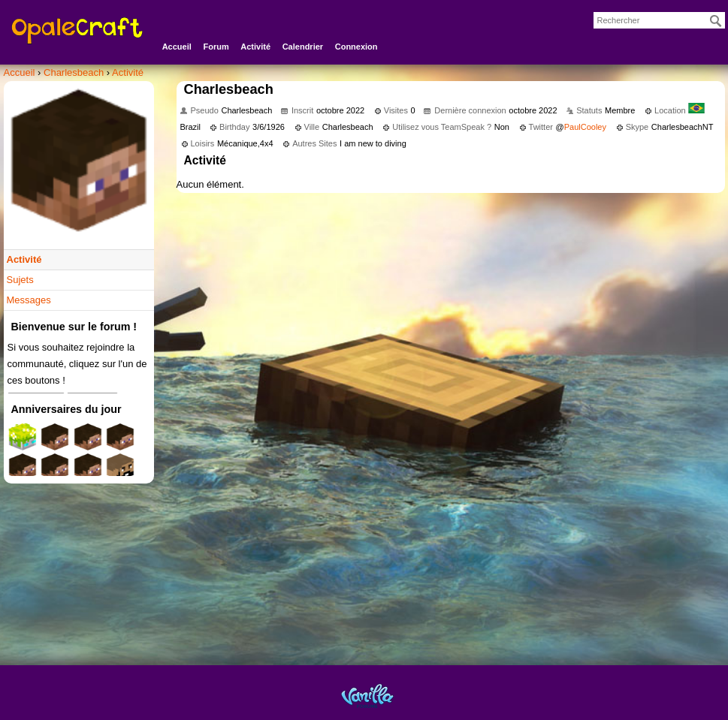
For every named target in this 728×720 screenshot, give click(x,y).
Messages (29, 300)
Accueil (177, 47)
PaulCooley (585, 127)
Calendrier (303, 47)
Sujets (20, 280)
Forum (216, 47)
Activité (255, 47)
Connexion (356, 47)
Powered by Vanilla (367, 696)
